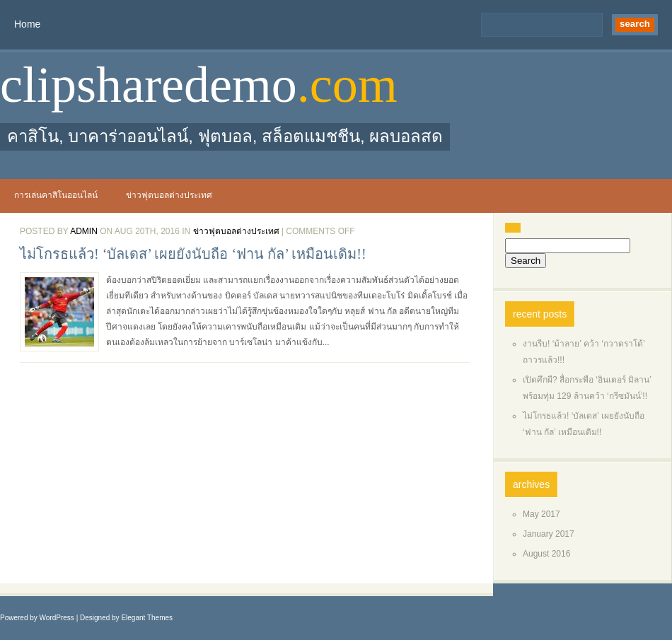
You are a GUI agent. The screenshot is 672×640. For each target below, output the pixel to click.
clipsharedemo (149, 85)
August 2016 (546, 554)
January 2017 (549, 534)
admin (84, 231)
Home (27, 24)
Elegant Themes (147, 618)
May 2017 (541, 514)
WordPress (57, 618)
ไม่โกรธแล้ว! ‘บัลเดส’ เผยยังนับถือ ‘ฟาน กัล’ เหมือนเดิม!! (193, 254)
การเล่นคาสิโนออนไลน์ (56, 195)
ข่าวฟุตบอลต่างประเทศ (169, 195)
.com (347, 85)
